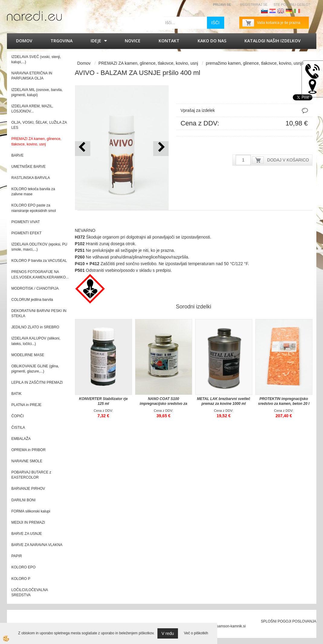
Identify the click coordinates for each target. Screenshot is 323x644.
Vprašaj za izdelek (198, 110)
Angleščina (281, 11)
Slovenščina (264, 11)
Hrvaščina (273, 11)
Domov (24, 41)
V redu (168, 633)
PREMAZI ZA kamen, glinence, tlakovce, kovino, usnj (148, 63)
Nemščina (289, 11)
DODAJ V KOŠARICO (288, 160)
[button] (161, 149)
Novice (133, 41)
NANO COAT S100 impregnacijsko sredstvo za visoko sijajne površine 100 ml (164, 404)
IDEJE (96, 41)
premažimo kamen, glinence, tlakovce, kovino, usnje (255, 63)
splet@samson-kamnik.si (225, 626)
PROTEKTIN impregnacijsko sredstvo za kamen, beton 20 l (284, 401)
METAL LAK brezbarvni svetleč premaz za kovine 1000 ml (224, 401)
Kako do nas (212, 41)
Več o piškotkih (196, 633)
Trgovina (61, 41)
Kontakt (169, 41)
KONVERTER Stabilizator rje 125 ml (103, 401)
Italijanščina (297, 11)
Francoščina (305, 11)
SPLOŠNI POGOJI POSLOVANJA (288, 621)
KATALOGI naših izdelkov (273, 41)
